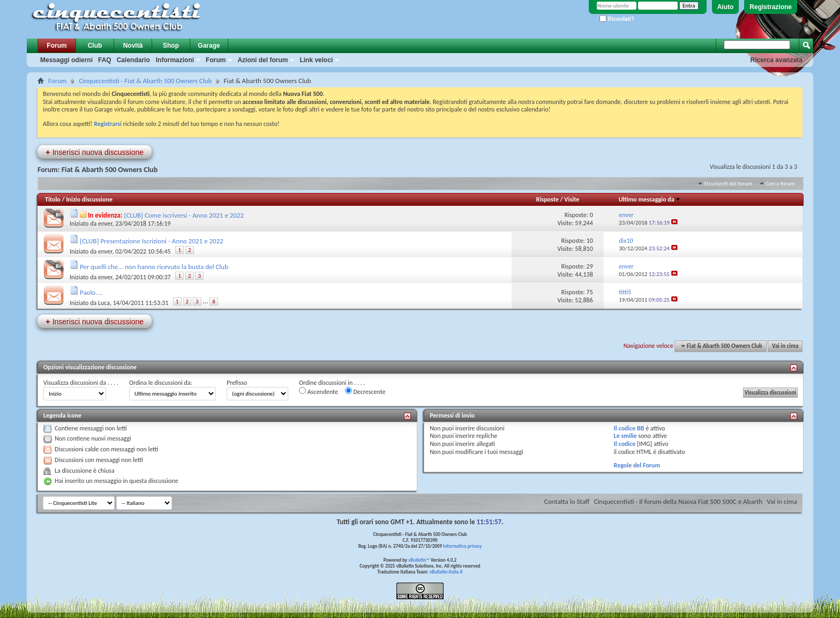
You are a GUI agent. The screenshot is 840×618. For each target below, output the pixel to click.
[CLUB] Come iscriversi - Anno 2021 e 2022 (184, 215)
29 (590, 266)
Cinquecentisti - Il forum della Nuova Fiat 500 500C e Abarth (678, 501)
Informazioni (175, 60)
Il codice (625, 444)
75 (590, 292)
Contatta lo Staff (567, 501)
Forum (57, 46)
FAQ (105, 60)
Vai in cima (785, 346)
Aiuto (726, 7)
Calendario (133, 60)
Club (95, 46)
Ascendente (318, 391)
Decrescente (365, 391)
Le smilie (625, 436)
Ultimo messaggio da (650, 199)
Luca (104, 303)
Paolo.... (91, 292)
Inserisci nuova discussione (95, 152)
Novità (133, 46)
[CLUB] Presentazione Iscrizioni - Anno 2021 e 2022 (152, 241)
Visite (572, 199)
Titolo (53, 199)
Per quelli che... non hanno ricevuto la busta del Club (154, 267)
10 (590, 241)
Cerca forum (780, 184)
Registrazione (771, 7)
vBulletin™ (419, 560)
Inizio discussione (89, 199)
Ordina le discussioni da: (161, 383)
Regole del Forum (637, 465)
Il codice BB (629, 428)
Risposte (547, 199)
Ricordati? (617, 19)
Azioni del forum (262, 60)
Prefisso (237, 383)
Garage (209, 46)
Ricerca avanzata (777, 60)
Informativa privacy (462, 546)
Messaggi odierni (66, 60)
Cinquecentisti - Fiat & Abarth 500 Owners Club (145, 81)
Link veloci (316, 60)
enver (105, 224)
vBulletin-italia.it (446, 572)
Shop (171, 46)
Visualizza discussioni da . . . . (81, 383)
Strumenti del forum (728, 184)
